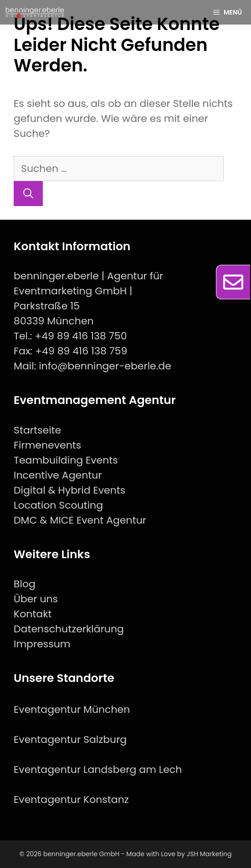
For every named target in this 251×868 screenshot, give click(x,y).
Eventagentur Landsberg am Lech (98, 770)
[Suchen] (28, 194)
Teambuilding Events (66, 460)
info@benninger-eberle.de (105, 366)
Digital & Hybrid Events (69, 490)
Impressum (42, 644)
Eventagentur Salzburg (70, 739)
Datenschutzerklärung (69, 629)
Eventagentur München (72, 709)
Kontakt (33, 614)
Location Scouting (58, 505)
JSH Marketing (209, 854)
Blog (25, 584)
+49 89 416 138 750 (81, 336)
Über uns (36, 599)
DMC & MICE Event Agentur (80, 520)
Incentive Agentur (58, 475)
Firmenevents (47, 445)
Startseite (37, 430)
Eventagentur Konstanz (71, 800)
